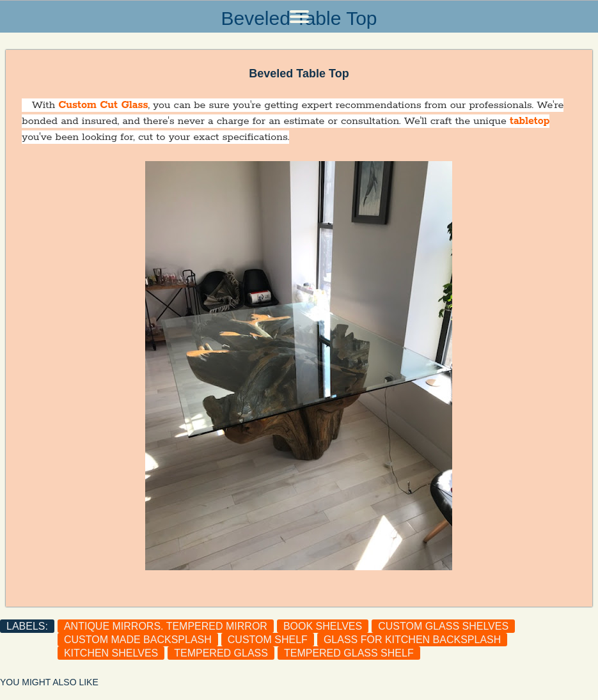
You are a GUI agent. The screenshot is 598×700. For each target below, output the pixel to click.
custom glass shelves (443, 626)
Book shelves (323, 626)
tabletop (530, 121)
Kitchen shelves (111, 653)
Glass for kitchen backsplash (412, 640)
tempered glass (221, 653)
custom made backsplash (138, 640)
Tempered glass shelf (349, 653)
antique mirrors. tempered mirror (166, 626)
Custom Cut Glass (103, 105)
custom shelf (268, 640)
